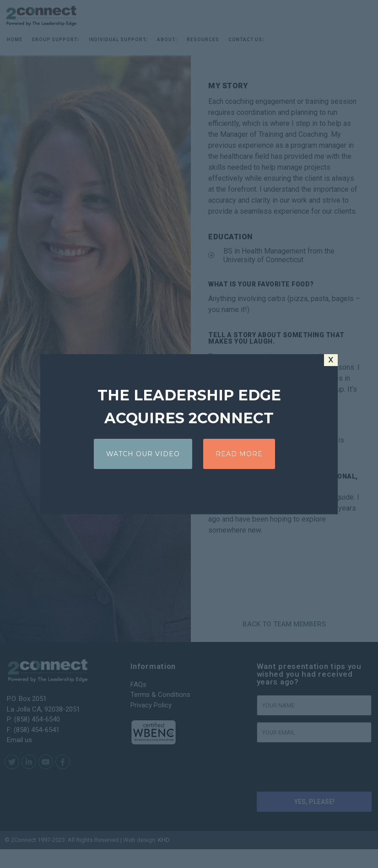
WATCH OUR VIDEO (143, 454)
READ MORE (239, 454)
